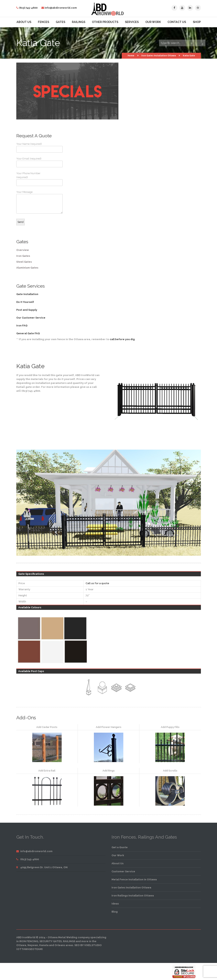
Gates (60, 22)
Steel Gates (24, 262)
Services (132, 22)
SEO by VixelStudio (88, 945)
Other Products (105, 22)
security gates (51, 941)
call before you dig (122, 339)
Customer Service (123, 871)
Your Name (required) (31, 148)
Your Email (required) (31, 162)
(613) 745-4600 (28, 8)
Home (131, 56)
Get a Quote (120, 847)
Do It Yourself (25, 302)
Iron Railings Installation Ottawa (133, 896)
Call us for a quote (97, 583)
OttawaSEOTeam (30, 949)
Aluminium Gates (27, 268)
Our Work (153, 22)
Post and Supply (27, 310)
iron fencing (29, 941)
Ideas (115, 904)
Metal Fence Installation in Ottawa (134, 879)
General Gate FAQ (28, 333)
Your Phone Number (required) (31, 179)
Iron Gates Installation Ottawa (159, 56)
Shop (197, 22)
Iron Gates (23, 256)
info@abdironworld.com (61, 8)
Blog (115, 912)
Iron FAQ (22, 326)
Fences (43, 22)
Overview (23, 250)
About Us (24, 22)
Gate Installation (27, 294)
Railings (79, 22)
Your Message (31, 202)
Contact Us (177, 22)
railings (69, 941)
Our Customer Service (31, 318)
